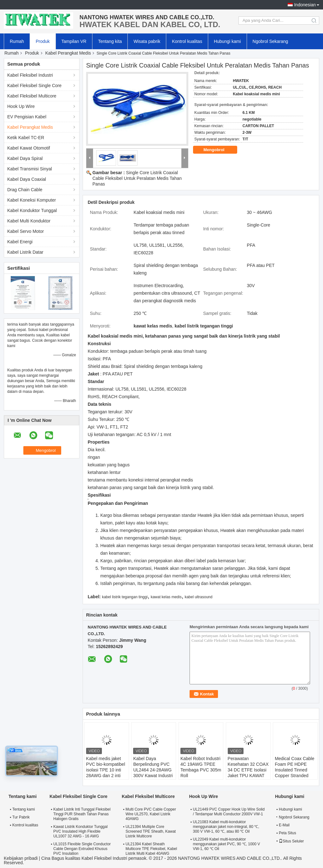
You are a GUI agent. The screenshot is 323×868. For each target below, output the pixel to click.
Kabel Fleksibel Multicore (32, 96)
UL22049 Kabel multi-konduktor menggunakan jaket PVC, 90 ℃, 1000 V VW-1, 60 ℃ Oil (226, 844)
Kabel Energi (20, 242)
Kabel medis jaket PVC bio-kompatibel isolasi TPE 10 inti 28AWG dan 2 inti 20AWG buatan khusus (106, 773)
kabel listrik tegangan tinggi (125, 597)
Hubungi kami (227, 41)
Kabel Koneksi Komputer (32, 200)
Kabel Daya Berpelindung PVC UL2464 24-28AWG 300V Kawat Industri (153, 767)
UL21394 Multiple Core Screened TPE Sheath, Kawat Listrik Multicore (151, 831)
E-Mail (284, 825)
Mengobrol (218, 150)
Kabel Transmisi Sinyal (30, 169)
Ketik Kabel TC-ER (26, 138)
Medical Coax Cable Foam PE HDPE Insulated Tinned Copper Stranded (294, 767)
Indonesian (305, 5)
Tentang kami (23, 809)
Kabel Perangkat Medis (68, 53)
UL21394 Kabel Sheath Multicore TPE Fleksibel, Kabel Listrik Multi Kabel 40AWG (151, 849)
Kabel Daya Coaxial (27, 179)
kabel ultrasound (198, 597)
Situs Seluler (291, 841)
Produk (43, 41)
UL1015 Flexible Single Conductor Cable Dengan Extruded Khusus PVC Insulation (82, 849)
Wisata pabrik (147, 41)
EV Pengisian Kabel (27, 117)
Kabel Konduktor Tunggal (32, 210)
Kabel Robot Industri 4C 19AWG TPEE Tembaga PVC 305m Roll (201, 767)
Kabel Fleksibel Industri (30, 75)
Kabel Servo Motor (26, 231)
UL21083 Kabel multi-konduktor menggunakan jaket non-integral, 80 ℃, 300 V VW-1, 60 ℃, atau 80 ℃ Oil (226, 827)
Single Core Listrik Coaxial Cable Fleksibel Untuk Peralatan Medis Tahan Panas (137, 178)
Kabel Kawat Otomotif (29, 148)
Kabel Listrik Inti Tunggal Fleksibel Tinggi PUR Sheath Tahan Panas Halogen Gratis (82, 814)
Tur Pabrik (21, 817)
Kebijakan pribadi (21, 858)
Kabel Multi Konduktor (29, 221)
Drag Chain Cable (25, 190)
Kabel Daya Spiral (25, 158)
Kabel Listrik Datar (25, 252)
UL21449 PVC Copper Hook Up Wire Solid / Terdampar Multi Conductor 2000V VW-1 (229, 812)
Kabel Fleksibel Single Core (34, 86)
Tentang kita (110, 41)
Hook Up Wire (21, 106)
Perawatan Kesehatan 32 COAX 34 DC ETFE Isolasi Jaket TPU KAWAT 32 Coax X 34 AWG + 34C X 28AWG (248, 773)
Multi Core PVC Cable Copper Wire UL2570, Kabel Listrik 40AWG (151, 814)
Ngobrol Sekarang (270, 41)
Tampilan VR (74, 41)
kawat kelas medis (166, 597)
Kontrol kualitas (187, 41)
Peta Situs (288, 833)
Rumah (17, 41)
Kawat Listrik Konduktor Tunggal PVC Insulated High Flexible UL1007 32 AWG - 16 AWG (80, 831)
